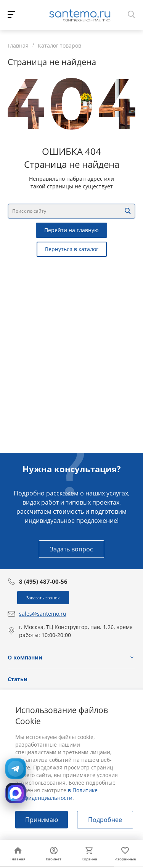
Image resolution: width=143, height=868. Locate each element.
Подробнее (105, 820)
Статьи (18, 679)
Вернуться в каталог (72, 249)
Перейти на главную (71, 230)
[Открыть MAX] (16, 793)
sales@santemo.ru (43, 614)
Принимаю (42, 820)
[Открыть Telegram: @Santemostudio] (16, 769)
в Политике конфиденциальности (56, 794)
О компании (25, 657)
